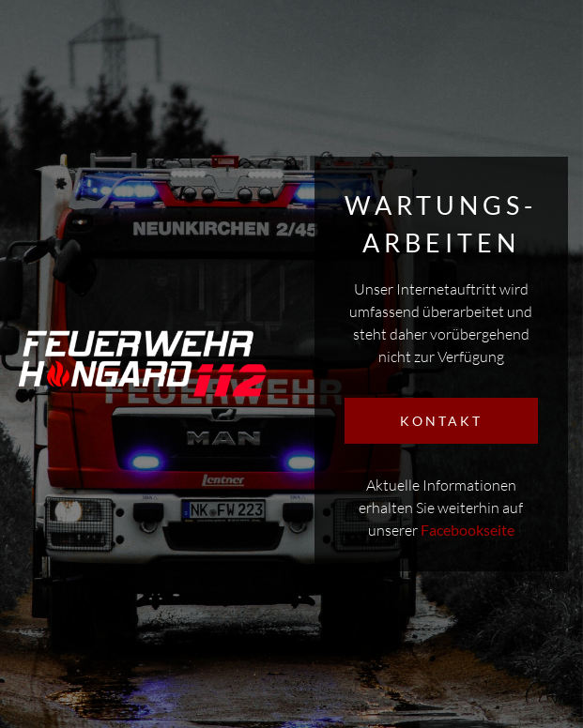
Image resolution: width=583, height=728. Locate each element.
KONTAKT (441, 421)
